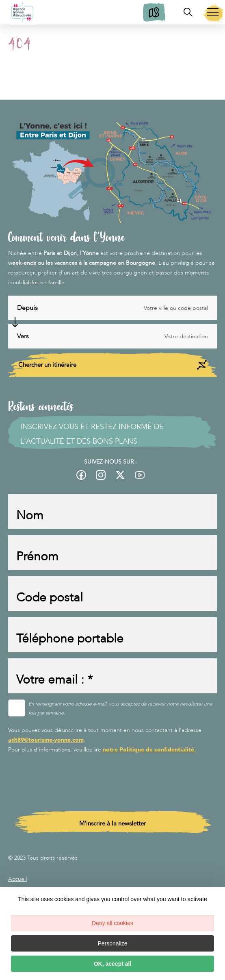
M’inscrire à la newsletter (112, 823)
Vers (23, 336)
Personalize (112, 943)
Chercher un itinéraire (112, 365)
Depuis (27, 308)
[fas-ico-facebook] (83, 475)
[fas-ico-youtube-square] (140, 475)
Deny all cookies (112, 923)
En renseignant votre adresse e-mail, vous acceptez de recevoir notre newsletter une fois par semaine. (120, 708)
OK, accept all (113, 964)
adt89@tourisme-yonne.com (46, 740)
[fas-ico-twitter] (120, 475)
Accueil (17, 879)
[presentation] (70, 777)
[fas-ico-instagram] (101, 475)
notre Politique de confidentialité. (148, 750)
